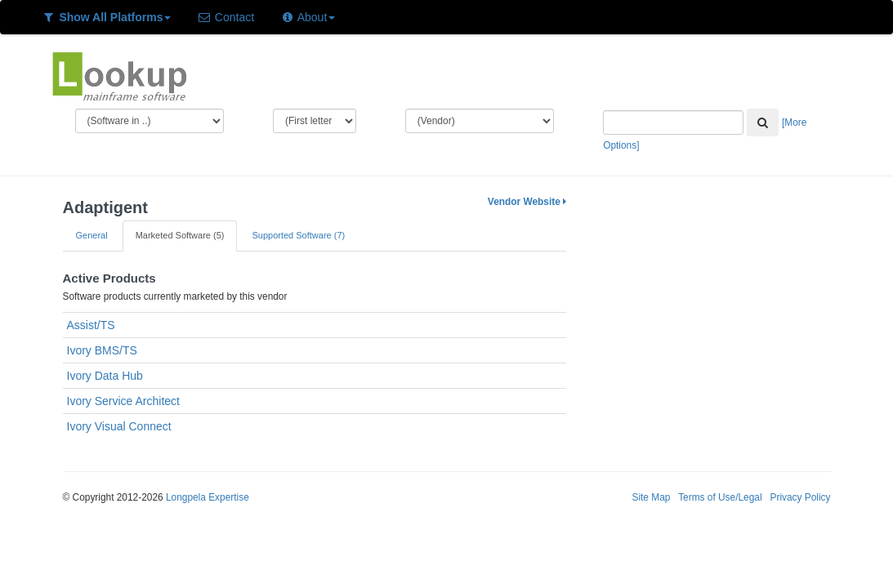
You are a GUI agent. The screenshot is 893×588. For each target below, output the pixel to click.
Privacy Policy (800, 497)
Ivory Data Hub (105, 376)
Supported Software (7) (298, 235)
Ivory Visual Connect (119, 426)
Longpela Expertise (208, 497)
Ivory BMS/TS (102, 350)
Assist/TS (91, 325)
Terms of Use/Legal (720, 497)
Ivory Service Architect (124, 401)
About (308, 17)
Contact (225, 17)
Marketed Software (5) (180, 235)
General (92, 235)
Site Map (651, 497)
